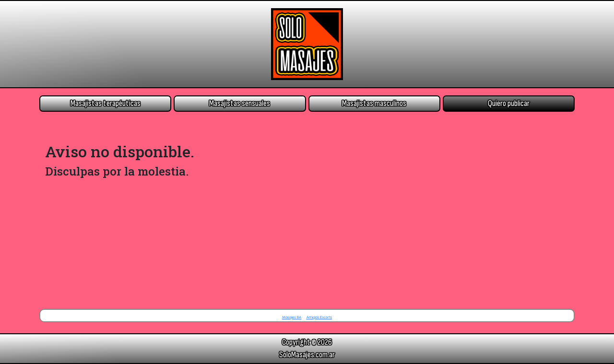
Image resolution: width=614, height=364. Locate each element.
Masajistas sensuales (240, 103)
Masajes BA (292, 317)
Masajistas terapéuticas (106, 103)
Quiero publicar (509, 103)
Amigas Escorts (319, 317)
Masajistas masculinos (374, 103)
